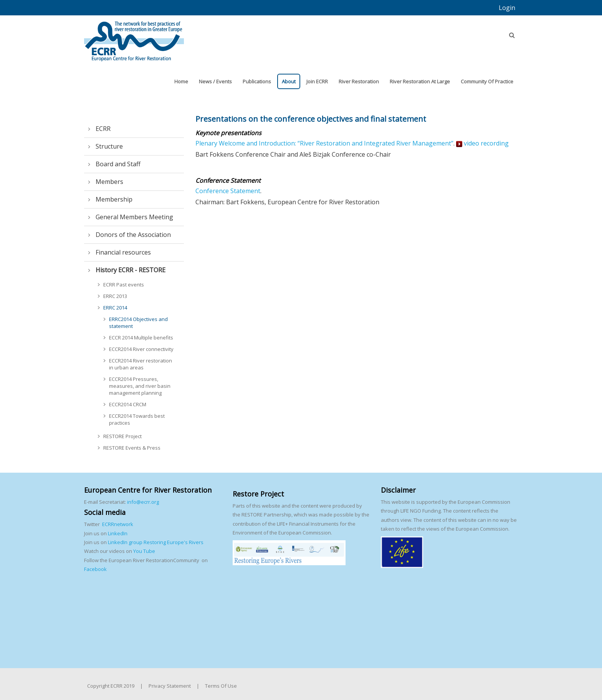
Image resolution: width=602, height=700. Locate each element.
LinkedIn (118, 533)
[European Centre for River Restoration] (134, 38)
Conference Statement (228, 191)
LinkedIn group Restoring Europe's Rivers (156, 542)
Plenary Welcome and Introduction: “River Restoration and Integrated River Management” (324, 143)
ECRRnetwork (118, 524)
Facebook (95, 569)
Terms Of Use (221, 686)
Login (507, 8)
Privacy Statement (170, 686)
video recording (482, 143)
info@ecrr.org (143, 502)
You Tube (144, 551)
